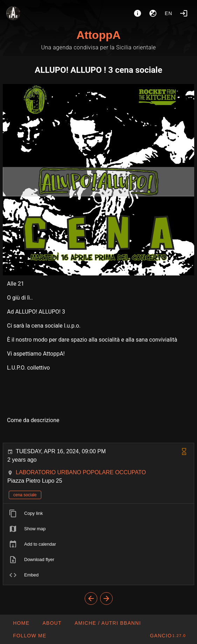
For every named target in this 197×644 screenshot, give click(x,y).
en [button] (169, 13)
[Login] (184, 13)
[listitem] (98, 513)
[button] (108, 623)
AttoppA (98, 35)
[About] (138, 13)
